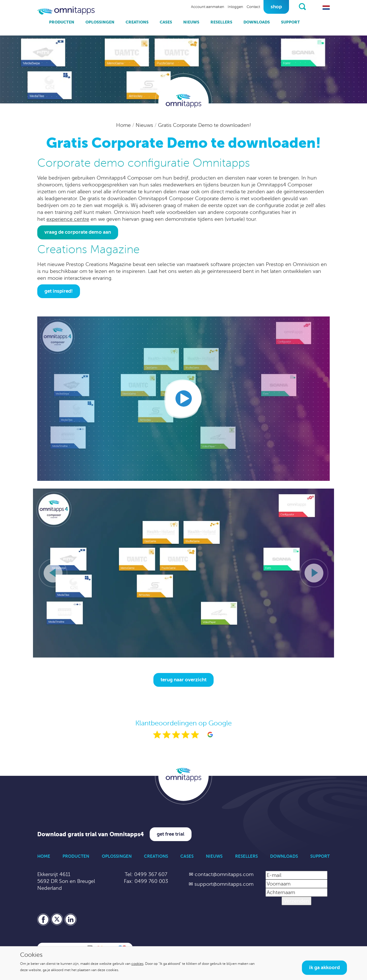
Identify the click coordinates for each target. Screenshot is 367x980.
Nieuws (191, 22)
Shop (276, 7)
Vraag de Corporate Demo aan (78, 232)
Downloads (257, 22)
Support (290, 22)
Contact (253, 7)
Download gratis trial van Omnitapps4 (91, 834)
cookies (137, 964)
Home (124, 125)
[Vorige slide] (53, 573)
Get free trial (171, 834)
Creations (137, 22)
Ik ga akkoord (324, 968)
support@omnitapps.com (224, 884)
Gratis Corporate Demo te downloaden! (205, 125)
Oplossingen (100, 22)
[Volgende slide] (314, 573)
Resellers (221, 22)
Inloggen (235, 7)
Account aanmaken (208, 7)
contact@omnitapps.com (224, 874)
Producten (62, 22)
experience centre (68, 219)
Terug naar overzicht (183, 680)
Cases (166, 22)
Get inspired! (59, 291)
